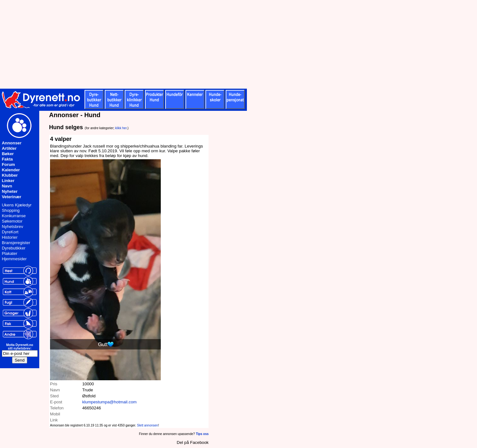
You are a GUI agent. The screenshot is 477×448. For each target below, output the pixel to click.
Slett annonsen (148, 425)
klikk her (121, 128)
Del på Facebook (193, 442)
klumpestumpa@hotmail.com (110, 402)
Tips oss (202, 434)
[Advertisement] (155, 44)
